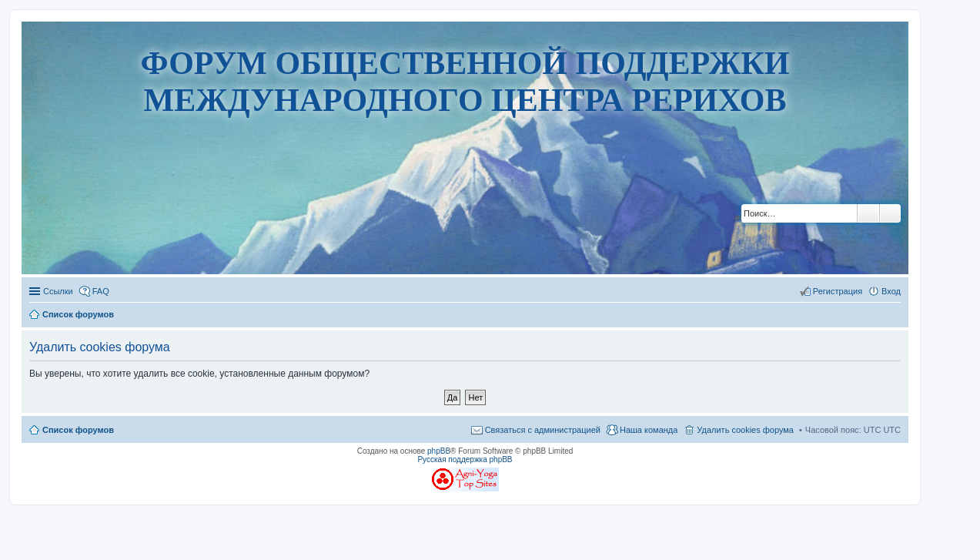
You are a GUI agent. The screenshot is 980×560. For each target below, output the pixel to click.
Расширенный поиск (890, 213)
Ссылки (58, 291)
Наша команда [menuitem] (649, 430)
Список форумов (78, 430)
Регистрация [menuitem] (838, 291)
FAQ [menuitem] (101, 291)
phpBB (439, 451)
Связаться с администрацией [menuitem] (543, 430)
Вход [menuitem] (891, 291)
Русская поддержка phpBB (465, 459)
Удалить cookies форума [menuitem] (745, 430)
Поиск (868, 213)
